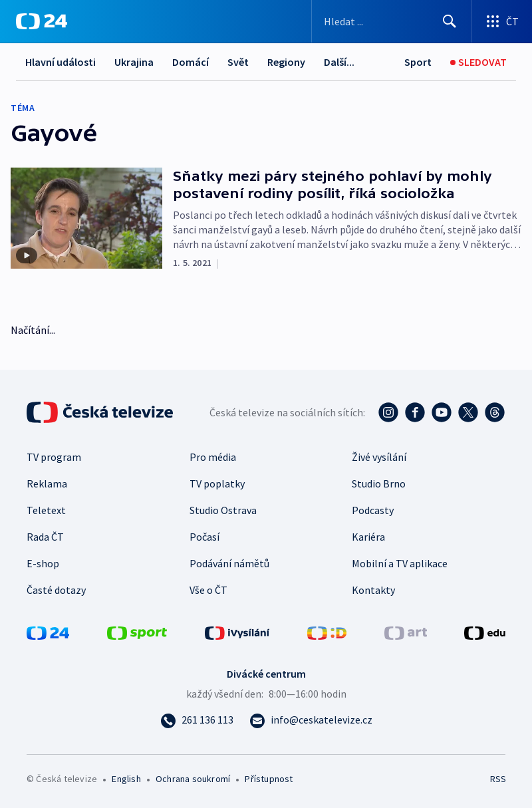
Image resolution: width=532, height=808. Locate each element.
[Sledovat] (478, 62)
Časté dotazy (56, 590)
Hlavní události (61, 62)
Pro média (213, 457)
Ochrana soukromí (193, 779)
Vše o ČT (208, 590)
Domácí (191, 62)
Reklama (47, 483)
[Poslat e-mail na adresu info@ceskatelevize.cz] (311, 720)
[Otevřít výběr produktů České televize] (502, 21)
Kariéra (368, 537)
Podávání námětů (229, 563)
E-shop (43, 563)
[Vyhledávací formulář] (391, 21)
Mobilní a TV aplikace (400, 563)
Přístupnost (269, 779)
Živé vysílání (379, 457)
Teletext (46, 510)
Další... (339, 62)
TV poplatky (217, 483)
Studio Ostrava (223, 510)
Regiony (286, 62)
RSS (498, 779)
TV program (54, 457)
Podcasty (373, 510)
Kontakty (373, 590)
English (126, 779)
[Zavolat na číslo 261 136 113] (197, 720)
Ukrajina (134, 62)
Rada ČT (45, 537)
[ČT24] (42, 21)
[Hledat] (450, 21)
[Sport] (418, 62)
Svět (238, 62)
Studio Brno (379, 483)
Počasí (204, 537)
